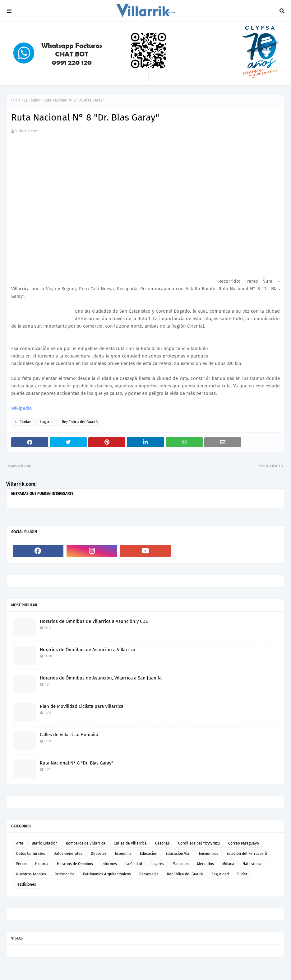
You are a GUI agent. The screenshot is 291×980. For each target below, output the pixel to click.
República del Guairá (80, 422)
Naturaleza (252, 864)
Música (228, 864)
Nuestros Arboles (31, 874)
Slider (242, 874)
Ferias (21, 864)
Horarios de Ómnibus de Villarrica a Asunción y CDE (94, 621)
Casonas (162, 843)
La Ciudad (32, 100)
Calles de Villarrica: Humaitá (69, 735)
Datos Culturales (31, 854)
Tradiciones (26, 884)
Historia (42, 864)
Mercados (206, 864)
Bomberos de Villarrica (86, 843)
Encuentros (209, 854)
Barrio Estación (45, 843)
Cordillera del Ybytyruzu (199, 843)
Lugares (47, 422)
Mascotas (181, 864)
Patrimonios (65, 874)
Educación (149, 854)
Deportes (99, 854)
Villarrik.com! (27, 131)
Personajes (149, 874)
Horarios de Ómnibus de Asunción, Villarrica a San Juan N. (101, 678)
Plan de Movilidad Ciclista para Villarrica (82, 706)
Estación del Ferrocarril (247, 854)
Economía (123, 854)
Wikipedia (21, 408)
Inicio (16, 100)
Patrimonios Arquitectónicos (107, 874)
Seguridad (220, 874)
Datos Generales (68, 854)
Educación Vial (178, 854)
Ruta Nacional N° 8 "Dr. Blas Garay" (76, 763)
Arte (20, 843)
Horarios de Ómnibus (75, 864)
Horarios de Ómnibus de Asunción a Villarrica (88, 650)
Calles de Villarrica (130, 843)
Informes (109, 864)
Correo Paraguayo (244, 843)
